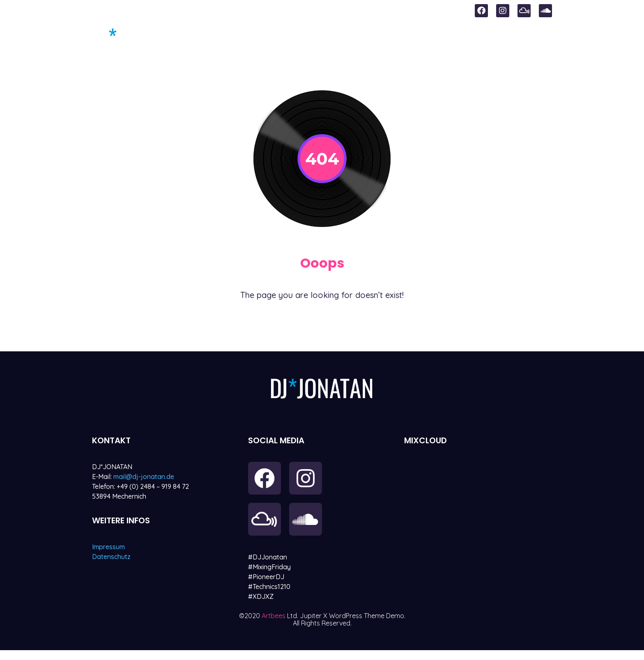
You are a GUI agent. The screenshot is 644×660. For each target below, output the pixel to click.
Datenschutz (111, 557)
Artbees (274, 626)
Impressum (108, 547)
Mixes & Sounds (423, 38)
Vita (543, 38)
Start (266, 38)
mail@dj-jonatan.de (144, 477)
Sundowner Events (334, 38)
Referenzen (496, 38)
